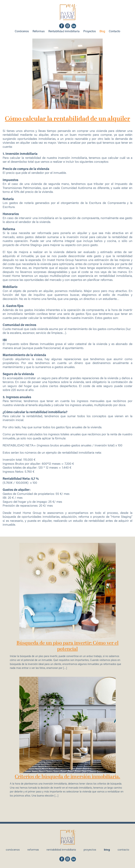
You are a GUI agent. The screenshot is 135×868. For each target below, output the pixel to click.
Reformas (39, 32)
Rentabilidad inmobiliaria (64, 32)
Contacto (115, 32)
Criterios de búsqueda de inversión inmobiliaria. (67, 777)
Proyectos (90, 32)
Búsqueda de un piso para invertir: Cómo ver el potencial (67, 646)
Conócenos (22, 32)
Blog (102, 32)
